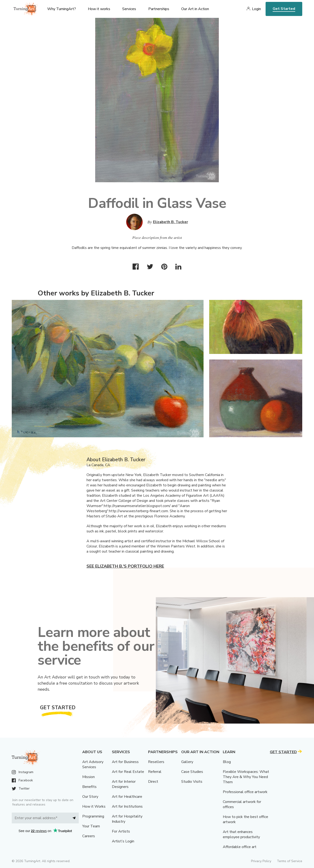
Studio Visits (192, 782)
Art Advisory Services (93, 764)
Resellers (156, 762)
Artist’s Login (123, 841)
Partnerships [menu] (159, 9)
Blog (227, 762)
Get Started (284, 9)
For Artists (121, 831)
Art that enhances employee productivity (241, 834)
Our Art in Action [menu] (195, 9)
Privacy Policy (261, 861)
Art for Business (125, 762)
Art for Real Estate (128, 772)
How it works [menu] (99, 9)
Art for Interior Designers (124, 784)
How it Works (94, 806)
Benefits (89, 787)
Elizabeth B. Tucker (171, 222)
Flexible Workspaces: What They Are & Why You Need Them (246, 777)
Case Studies (192, 772)
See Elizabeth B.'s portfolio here (125, 566)
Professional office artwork (245, 792)
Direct (153, 782)
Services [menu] (129, 9)
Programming (93, 816)
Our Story (90, 797)
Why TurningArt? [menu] (62, 9)
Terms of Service (290, 861)
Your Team (91, 826)
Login (256, 9)
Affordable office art (240, 847)
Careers (89, 836)
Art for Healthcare (127, 797)
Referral (155, 772)
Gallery (187, 762)
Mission (88, 777)
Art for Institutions (127, 806)
